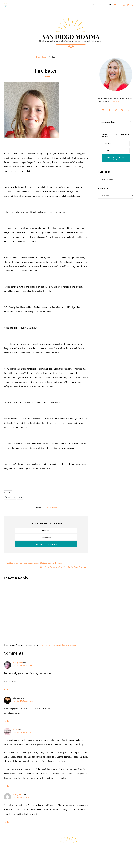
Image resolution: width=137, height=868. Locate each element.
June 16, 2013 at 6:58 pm (23, 701)
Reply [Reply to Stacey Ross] (6, 822)
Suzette (16, 729)
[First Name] (46, 530)
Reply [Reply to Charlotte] (6, 721)
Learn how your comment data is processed (57, 645)
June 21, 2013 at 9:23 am (23, 732)
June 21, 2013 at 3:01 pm (23, 798)
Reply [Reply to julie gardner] (6, 689)
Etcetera (46, 76)
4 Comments (52, 507)
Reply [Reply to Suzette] (6, 786)
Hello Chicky (128, 863)
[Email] (116, 150)
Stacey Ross (18, 795)
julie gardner (18, 663)
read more (116, 101)
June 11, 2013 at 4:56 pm (23, 666)
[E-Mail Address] (46, 537)
